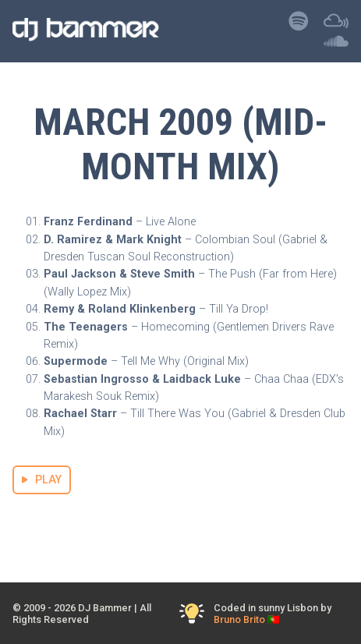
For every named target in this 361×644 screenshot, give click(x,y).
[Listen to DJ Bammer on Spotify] (299, 25)
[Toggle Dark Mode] (192, 614)
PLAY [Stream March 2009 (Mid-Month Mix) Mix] (42, 480)
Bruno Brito (239, 619)
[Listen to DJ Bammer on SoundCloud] (336, 45)
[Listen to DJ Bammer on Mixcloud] (336, 25)
